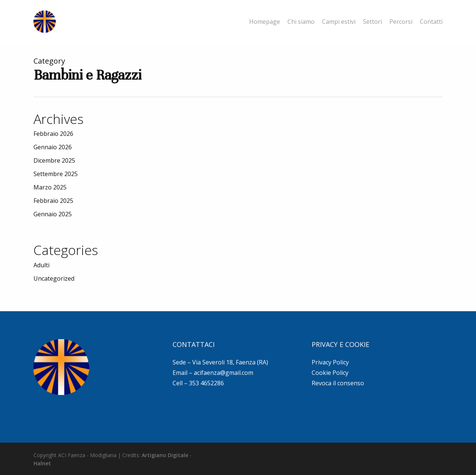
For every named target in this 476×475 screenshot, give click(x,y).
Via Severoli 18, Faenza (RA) (230, 362)
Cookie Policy (330, 373)
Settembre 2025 (56, 174)
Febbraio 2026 (53, 134)
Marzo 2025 (50, 187)
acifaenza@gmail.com (223, 373)
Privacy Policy (330, 362)
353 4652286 (206, 383)
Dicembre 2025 (54, 160)
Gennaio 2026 (53, 147)
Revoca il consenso (338, 383)
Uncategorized (54, 278)
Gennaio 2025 (53, 214)
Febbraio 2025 (53, 201)
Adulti (41, 265)
